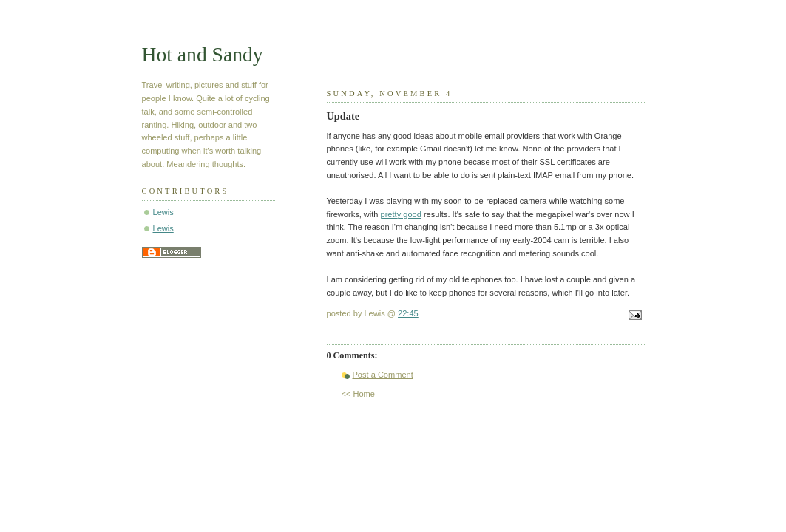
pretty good (401, 214)
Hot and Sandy (203, 54)
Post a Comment (383, 375)
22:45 (408, 313)
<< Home (358, 394)
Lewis (163, 212)
